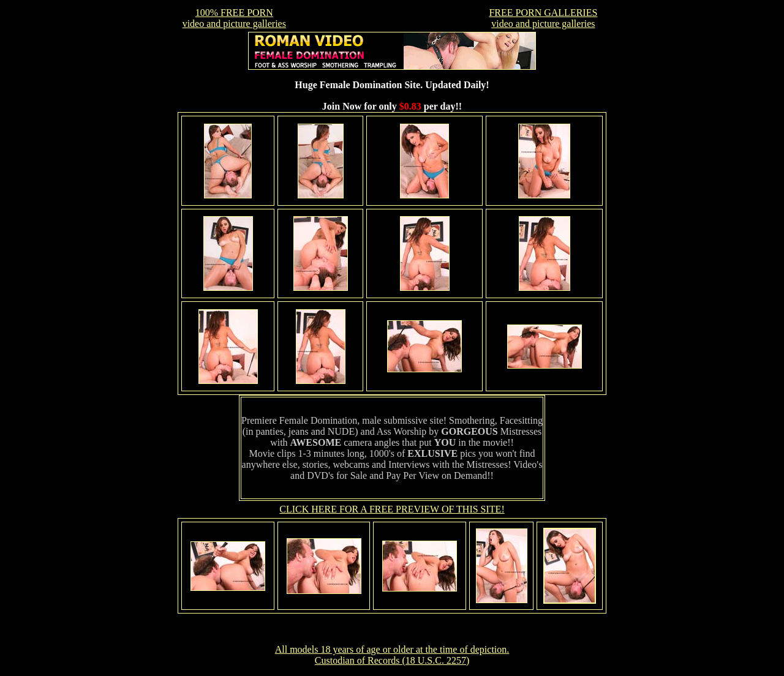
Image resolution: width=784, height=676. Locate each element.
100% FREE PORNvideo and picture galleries (234, 18)
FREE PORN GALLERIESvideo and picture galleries (543, 18)
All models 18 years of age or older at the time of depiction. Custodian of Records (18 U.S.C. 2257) (392, 655)
